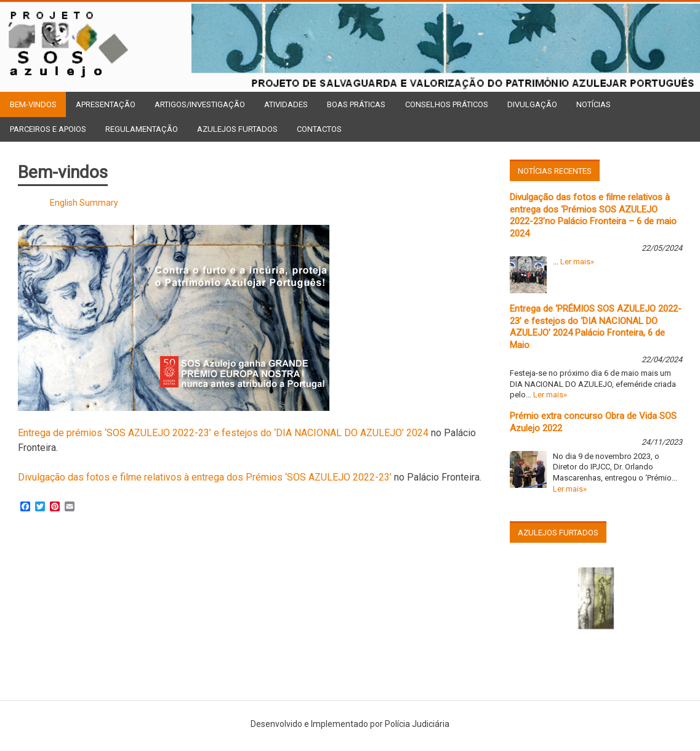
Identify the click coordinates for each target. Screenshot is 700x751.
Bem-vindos (33, 104)
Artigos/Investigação (200, 104)
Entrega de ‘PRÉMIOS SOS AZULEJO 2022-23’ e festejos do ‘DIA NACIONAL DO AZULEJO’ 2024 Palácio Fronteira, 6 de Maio (596, 327)
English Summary (84, 203)
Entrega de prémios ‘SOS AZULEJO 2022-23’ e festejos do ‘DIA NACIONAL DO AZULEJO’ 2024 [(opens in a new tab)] (223, 433)
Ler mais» (577, 262)
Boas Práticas (356, 104)
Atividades (286, 104)
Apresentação (106, 104)
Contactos (319, 129)
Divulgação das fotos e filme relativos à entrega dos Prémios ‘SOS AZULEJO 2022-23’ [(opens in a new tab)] (205, 477)
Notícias (593, 104)
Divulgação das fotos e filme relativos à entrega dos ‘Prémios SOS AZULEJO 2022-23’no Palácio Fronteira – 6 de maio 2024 (593, 215)
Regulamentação (142, 129)
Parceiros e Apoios (48, 129)
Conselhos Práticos (447, 104)
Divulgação (532, 104)
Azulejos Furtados (237, 129)
